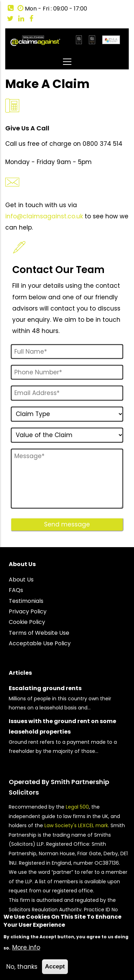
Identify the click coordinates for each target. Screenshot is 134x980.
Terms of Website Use (39, 633)
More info (26, 948)
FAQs (16, 590)
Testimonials (26, 601)
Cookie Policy (27, 622)
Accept (55, 967)
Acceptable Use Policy (40, 643)
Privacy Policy (28, 611)
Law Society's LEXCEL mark (76, 825)
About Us (21, 580)
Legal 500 (77, 807)
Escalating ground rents (45, 688)
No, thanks (22, 967)
